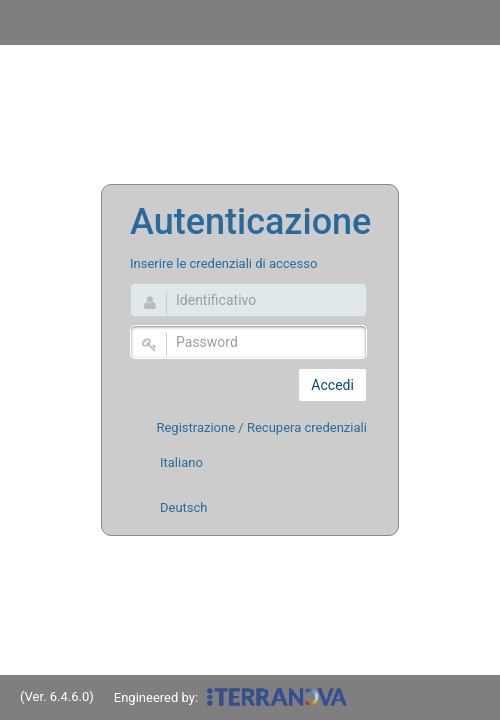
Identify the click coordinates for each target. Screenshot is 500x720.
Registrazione (195, 427)
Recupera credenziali (307, 427)
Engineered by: (231, 702)
